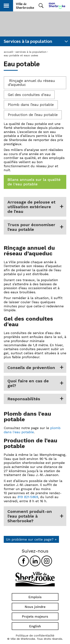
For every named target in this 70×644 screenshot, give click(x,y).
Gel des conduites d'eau (29, 95)
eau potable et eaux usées (21, 55)
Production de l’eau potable (33, 115)
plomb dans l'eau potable (32, 430)
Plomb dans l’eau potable (31, 105)
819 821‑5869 (28, 497)
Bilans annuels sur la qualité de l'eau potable (34, 182)
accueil (8, 52)
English (35, 626)
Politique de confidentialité (35, 635)
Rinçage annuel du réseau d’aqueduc (31, 83)
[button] (6, 5)
